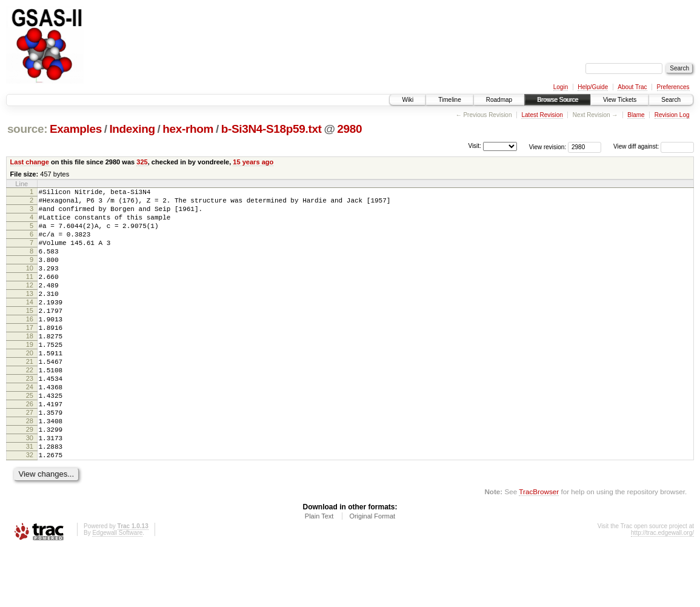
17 (30, 357)
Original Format (372, 574)
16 (30, 346)
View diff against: (654, 146)
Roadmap (499, 100)
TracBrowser (539, 550)
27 (30, 460)
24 (30, 429)
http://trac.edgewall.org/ (662, 591)
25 (30, 439)
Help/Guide (593, 87)
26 (30, 449)
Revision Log (672, 115)
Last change (30, 162)
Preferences (673, 87)
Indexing (132, 129)
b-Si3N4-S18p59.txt (272, 129)
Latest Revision (542, 115)
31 (30, 501)
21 (30, 398)
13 (30, 315)
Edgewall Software (117, 591)
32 (30, 511)
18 (30, 367)
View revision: (548, 146)
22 (30, 408)
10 (30, 284)
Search (671, 100)
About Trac (632, 87)
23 (30, 418)
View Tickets (620, 100)
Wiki (408, 100)
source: (27, 129)
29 (30, 480)
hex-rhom (188, 129)
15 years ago (253, 162)
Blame (636, 115)
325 (142, 162)
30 (30, 491)
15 (30, 336)
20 (30, 387)
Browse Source (558, 100)
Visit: (475, 146)
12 (30, 305)
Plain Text (319, 574)
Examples (76, 129)
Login (561, 87)
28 (30, 470)
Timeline (449, 100)
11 (30, 295)
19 (30, 377)
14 (30, 326)
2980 (349, 129)
